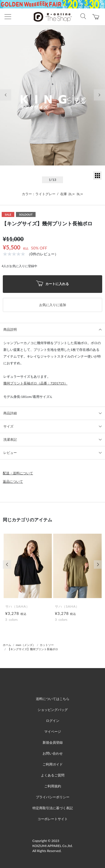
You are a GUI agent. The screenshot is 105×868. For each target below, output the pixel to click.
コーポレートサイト (53, 819)
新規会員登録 (53, 742)
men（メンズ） (26, 645)
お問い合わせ (53, 753)
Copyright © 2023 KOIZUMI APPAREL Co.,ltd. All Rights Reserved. (53, 846)
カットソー (47, 645)
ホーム (7, 645)
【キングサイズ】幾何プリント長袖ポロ (33, 649)
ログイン (53, 721)
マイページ (53, 732)
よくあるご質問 (53, 775)
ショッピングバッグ (53, 710)
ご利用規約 (53, 786)
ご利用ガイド (53, 764)
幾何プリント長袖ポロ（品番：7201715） (35, 383)
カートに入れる (53, 284)
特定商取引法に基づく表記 (53, 808)
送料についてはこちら (53, 699)
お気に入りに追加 (53, 305)
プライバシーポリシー (53, 797)
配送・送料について (18, 473)
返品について (13, 481)
